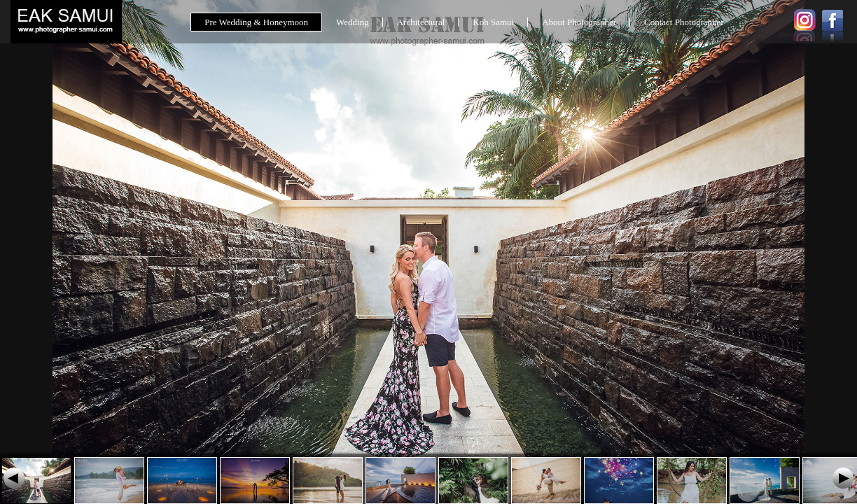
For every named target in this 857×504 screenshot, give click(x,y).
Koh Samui (493, 22)
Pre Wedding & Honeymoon (256, 22)
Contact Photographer (684, 22)
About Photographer (579, 22)
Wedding (353, 22)
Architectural (421, 22)
